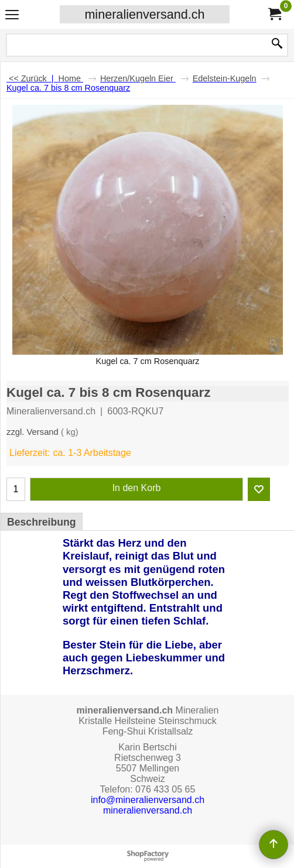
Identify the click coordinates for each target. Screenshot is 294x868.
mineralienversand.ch (144, 14)
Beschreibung (42, 522)
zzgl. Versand (33, 432)
